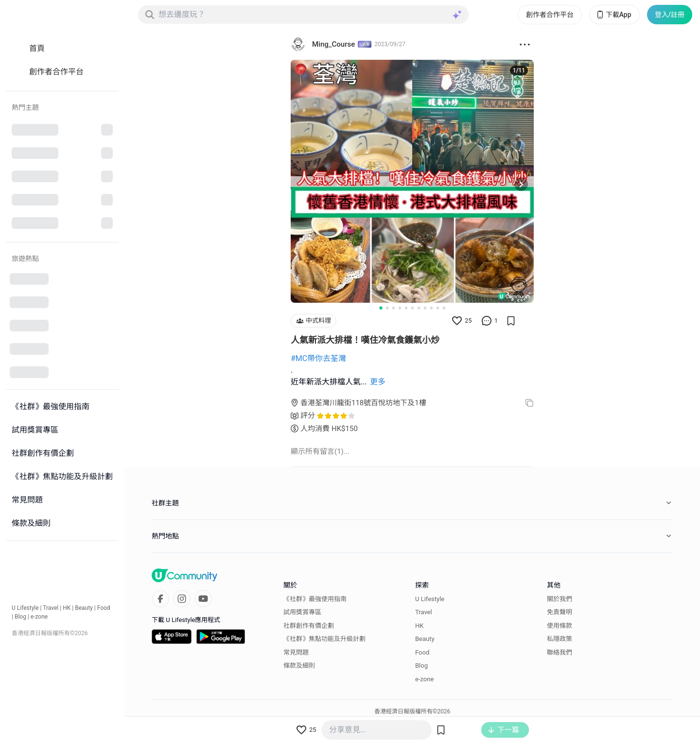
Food (104, 608)
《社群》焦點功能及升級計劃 (324, 639)
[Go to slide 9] (431, 308)
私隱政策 (560, 639)
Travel (51, 608)
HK (67, 608)
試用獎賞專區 (302, 612)
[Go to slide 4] (400, 308)
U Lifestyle (25, 608)
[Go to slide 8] (425, 308)
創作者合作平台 (550, 15)
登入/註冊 (670, 15)
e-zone (39, 617)
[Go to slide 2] (387, 308)
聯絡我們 (560, 652)
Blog (20, 617)
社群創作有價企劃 (309, 626)
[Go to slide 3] (394, 308)
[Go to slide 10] (438, 308)
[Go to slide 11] (444, 308)
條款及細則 (299, 665)
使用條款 (560, 626)
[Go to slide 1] (381, 308)
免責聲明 (560, 612)
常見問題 (296, 652)
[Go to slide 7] (419, 308)
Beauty (84, 608)
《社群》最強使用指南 (315, 599)
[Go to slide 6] (412, 308)
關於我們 (560, 599)
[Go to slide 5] (406, 308)
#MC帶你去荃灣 (318, 358)
